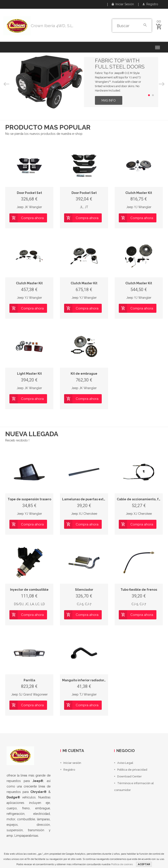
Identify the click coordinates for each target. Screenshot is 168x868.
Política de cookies (122, 864)
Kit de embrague (84, 374)
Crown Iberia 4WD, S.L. (52, 26)
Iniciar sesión (123, 4)
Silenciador (84, 590)
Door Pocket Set (29, 193)
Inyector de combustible (29, 590)
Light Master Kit (29, 374)
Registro (150, 4)
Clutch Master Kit (139, 193)
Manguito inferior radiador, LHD (87, 680)
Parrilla (29, 680)
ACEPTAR (144, 864)
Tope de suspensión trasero (29, 499)
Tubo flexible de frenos (139, 590)
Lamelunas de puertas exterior (87, 499)
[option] (84, 82)
